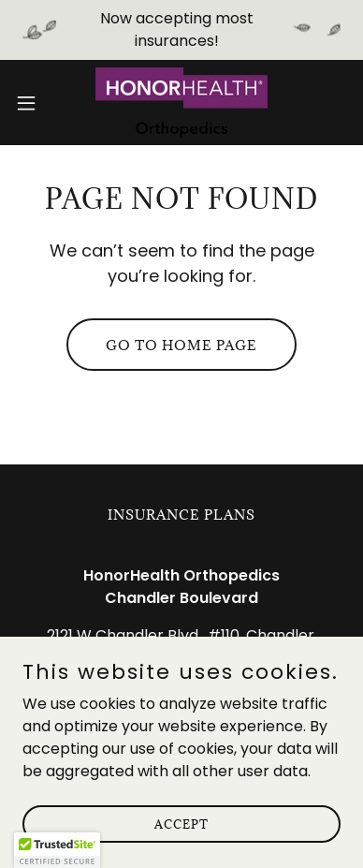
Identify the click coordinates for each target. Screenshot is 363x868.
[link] (181, 103)
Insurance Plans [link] (181, 515)
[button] (34, 103)
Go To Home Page (181, 345)
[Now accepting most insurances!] (181, 30)
